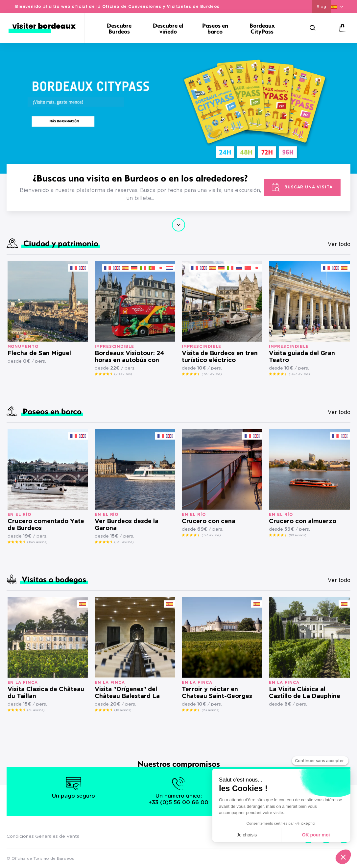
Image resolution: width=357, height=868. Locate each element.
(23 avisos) (211, 710)
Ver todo (339, 244)
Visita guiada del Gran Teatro (302, 357)
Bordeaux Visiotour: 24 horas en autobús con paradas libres (130, 357)
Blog (321, 7)
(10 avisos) (123, 710)
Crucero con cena (209, 521)
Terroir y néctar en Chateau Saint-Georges (217, 693)
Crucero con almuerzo (303, 521)
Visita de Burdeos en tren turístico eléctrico (220, 357)
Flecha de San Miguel (39, 353)
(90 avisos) (297, 535)
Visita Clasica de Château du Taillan (46, 693)
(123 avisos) (211, 535)
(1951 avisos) (212, 374)
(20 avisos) (123, 374)
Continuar (178, 225)
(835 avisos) (124, 542)
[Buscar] (313, 28)
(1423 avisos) (299, 374)
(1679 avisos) (37, 542)
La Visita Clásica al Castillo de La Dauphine (305, 693)
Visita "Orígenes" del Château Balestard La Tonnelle (127, 693)
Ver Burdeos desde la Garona (127, 525)
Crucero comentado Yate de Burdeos (46, 525)
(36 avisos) (36, 710)
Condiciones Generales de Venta (43, 836)
